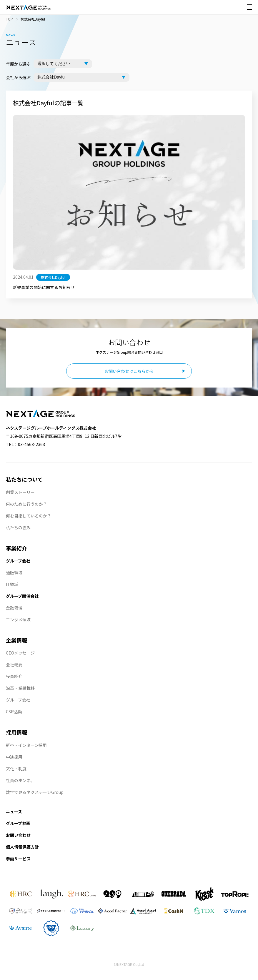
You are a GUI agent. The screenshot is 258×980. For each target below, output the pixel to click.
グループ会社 (18, 561)
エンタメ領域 (18, 620)
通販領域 (14, 572)
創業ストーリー (20, 492)
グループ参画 (18, 823)
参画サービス (18, 859)
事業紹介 (16, 548)
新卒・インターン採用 (26, 745)
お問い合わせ (18, 835)
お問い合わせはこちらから (129, 371)
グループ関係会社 (22, 596)
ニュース (14, 812)
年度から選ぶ (18, 64)
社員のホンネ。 (20, 780)
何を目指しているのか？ (29, 516)
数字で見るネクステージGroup (35, 792)
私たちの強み (18, 527)
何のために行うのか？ (26, 504)
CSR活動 (14, 712)
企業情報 (16, 640)
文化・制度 (16, 769)
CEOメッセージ (20, 653)
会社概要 (14, 665)
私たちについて (24, 479)
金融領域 (14, 608)
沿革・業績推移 (20, 688)
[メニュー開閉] (249, 7)
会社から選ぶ (18, 77)
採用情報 (16, 732)
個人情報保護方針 (22, 847)
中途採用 (14, 757)
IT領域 (12, 584)
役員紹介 (14, 676)
